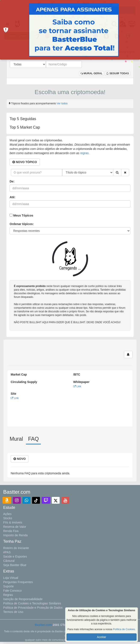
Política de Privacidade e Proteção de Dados (33, 608)
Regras (8, 595)
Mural (16, 439)
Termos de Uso (13, 612)
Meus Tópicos (23, 215)
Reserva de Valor (15, 527)
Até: (13, 197)
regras (84, 153)
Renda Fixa (11, 531)
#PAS (7, 552)
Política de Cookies (124, 629)
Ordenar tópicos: (22, 224)
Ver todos (62, 103)
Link (77, 386)
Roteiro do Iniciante (16, 548)
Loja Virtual (11, 578)
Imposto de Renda (15, 535)
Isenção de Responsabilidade (23, 599)
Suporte (8, 586)
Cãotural (9, 561)
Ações (7, 514)
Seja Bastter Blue (15, 565)
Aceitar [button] (102, 637)
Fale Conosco (12, 591)
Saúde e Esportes (15, 557)
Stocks (8, 518)
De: (12, 181)
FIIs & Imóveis (13, 522)
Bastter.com (43, 625)
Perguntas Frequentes (18, 582)
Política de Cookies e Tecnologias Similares (32, 603)
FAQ (33, 439)
